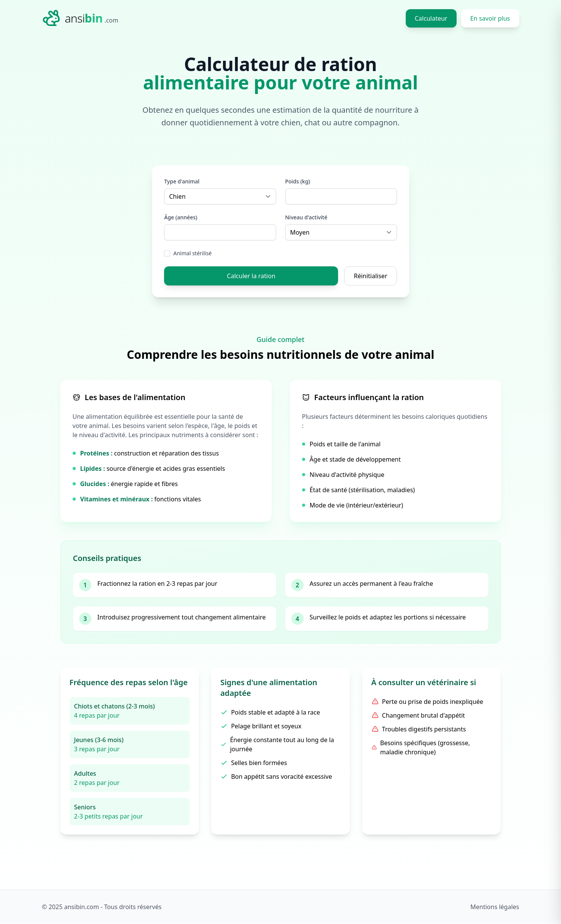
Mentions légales (495, 907)
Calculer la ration (251, 276)
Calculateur (431, 18)
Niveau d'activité (307, 217)
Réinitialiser (371, 276)
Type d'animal (182, 181)
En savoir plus (490, 18)
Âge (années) (181, 217)
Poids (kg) (298, 181)
